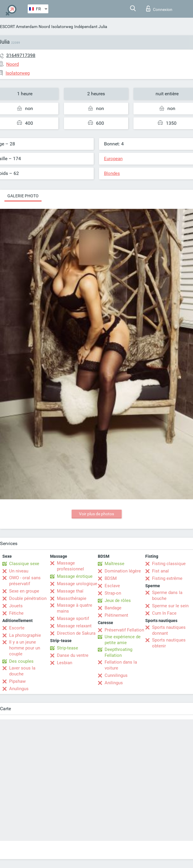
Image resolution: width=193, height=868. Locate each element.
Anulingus (19, 689)
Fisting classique (169, 564)
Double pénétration (28, 598)
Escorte (17, 628)
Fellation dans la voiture (121, 665)
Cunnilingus (116, 675)
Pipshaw (17, 681)
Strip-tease (67, 648)
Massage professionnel (70, 566)
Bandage (113, 608)
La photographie (25, 635)
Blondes (112, 173)
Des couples (21, 661)
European (113, 159)
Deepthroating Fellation (118, 652)
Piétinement (116, 615)
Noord (44, 27)
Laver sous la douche (22, 671)
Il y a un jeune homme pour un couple (25, 648)
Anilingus (114, 683)
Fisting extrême (167, 578)
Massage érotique (75, 576)
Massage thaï (70, 591)
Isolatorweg (62, 27)
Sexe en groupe (24, 591)
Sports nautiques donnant (169, 630)
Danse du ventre (73, 655)
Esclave (112, 586)
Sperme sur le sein (170, 606)
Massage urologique (77, 584)
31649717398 (21, 55)
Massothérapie (72, 598)
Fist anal (160, 571)
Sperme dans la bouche (167, 595)
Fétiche (16, 613)
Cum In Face (164, 613)
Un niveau (19, 571)
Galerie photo (23, 196)
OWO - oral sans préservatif (25, 581)
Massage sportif (73, 618)
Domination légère (123, 571)
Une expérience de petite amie (123, 640)
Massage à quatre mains (75, 608)
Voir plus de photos (97, 514)
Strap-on (113, 593)
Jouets (16, 606)
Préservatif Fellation (124, 630)
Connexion (159, 9)
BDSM (111, 578)
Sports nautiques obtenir (169, 643)
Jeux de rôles (118, 600)
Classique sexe (24, 564)
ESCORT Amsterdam (19, 27)
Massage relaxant (74, 626)
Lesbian (65, 663)
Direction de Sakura (76, 633)
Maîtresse (114, 564)
